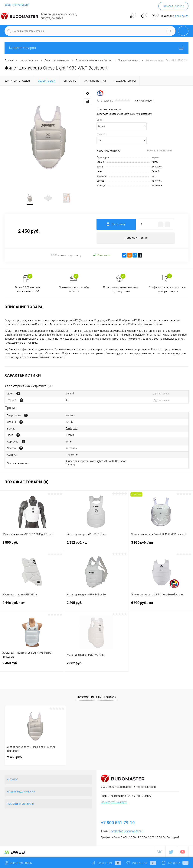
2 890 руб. (32, 545)
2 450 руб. (32, 665)
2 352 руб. (96, 545)
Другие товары (162, 394)
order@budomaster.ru (127, 831)
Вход (8, 5)
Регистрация (21, 5)
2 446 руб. (32, 605)
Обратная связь (18, 863)
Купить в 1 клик (136, 238)
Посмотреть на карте (114, 802)
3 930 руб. (161, 545)
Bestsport (157, 167)
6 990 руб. (161, 605)
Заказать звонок (173, 6)
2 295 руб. (96, 605)
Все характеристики (159, 151)
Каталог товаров (96, 48)
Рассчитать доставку (66, 255)
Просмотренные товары (96, 697)
